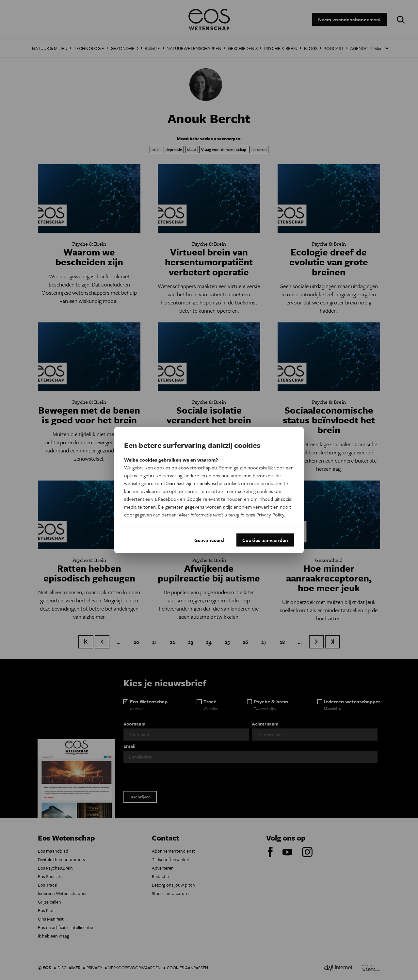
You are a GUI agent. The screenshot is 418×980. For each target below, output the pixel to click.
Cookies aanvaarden (265, 540)
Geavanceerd (209, 540)
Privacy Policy (270, 514)
